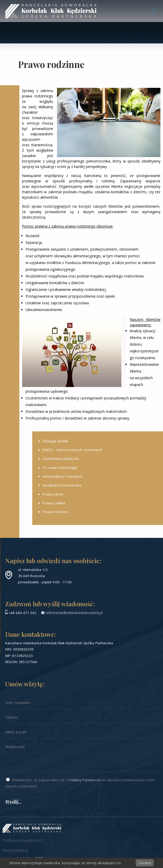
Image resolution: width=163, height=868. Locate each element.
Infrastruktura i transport (62, 476)
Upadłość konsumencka (62, 485)
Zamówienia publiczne (61, 459)
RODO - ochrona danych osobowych (72, 450)
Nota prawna (15, 850)
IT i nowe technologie (60, 468)
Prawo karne (53, 494)
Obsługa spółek (55, 441)
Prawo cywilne (54, 503)
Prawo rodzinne (55, 512)
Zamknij (145, 863)
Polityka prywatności (23, 840)
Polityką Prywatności (85, 780)
